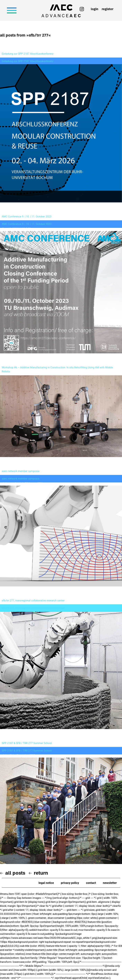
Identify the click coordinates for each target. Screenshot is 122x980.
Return (41, 873)
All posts (15, 873)
